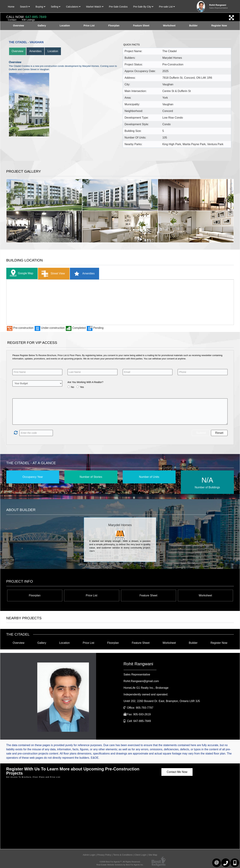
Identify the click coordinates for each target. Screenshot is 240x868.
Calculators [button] (73, 7)
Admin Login (89, 855)
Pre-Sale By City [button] (143, 7)
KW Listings (28, 20)
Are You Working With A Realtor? (85, 382)
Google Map (21, 273)
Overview (18, 51)
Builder (193, 643)
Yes (82, 387)
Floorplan (35, 595)
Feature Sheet (148, 595)
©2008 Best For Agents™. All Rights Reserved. (120, 862)
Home (11, 7)
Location (53, 51)
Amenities (35, 51)
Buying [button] (40, 7)
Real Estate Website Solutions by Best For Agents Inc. (120, 865)
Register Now (219, 643)
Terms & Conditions (123, 855)
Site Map (153, 855)
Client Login (141, 855)
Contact (12, 20)
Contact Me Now (177, 772)
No (72, 387)
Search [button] (25, 7)
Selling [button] (56, 7)
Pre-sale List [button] (167, 7)
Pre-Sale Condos (118, 7)
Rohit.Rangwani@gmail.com (141, 681)
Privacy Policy (104, 855)
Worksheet (205, 595)
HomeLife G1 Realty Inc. (146, 688)
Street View (52, 274)
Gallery (42, 643)
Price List (92, 595)
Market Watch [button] (95, 7)
